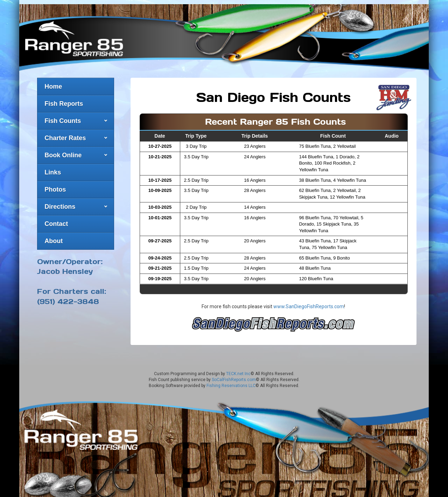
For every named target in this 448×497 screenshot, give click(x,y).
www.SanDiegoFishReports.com (309, 303)
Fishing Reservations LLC (231, 381)
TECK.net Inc (238, 370)
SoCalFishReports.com (234, 375)
